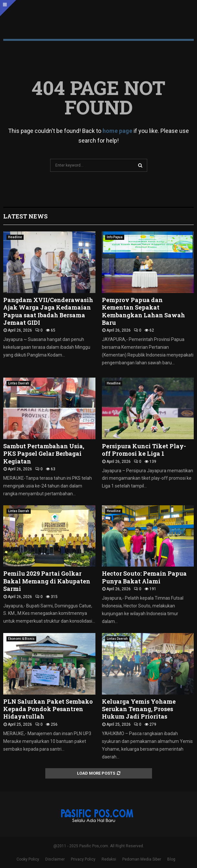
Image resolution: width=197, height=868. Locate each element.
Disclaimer (55, 859)
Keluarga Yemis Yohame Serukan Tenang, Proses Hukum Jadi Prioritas (139, 709)
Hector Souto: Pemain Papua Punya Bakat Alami (144, 577)
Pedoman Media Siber (142, 859)
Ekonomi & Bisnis (21, 639)
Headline (15, 237)
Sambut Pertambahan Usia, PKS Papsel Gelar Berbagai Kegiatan (44, 454)
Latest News (25, 216)
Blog (171, 859)
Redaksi (109, 859)
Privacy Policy (83, 859)
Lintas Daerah (19, 383)
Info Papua (115, 237)
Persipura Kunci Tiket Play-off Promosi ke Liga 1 (144, 450)
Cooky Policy (28, 859)
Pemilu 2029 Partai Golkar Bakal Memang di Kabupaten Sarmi (47, 581)
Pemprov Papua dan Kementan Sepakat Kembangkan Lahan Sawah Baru (143, 311)
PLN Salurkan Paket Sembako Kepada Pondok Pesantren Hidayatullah (48, 709)
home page (117, 131)
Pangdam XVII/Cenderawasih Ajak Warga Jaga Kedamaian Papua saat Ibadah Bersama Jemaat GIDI (48, 311)
